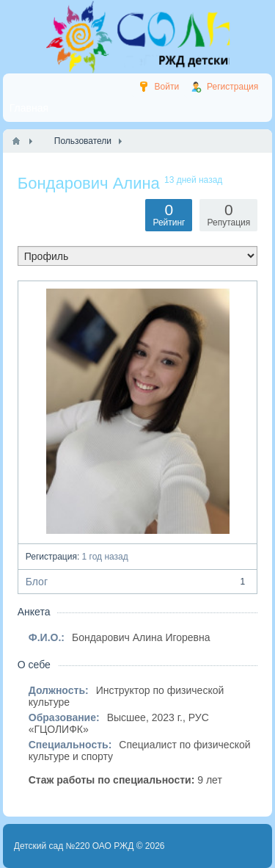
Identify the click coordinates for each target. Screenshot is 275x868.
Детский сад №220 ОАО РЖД (74, 846)
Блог (138, 582)
